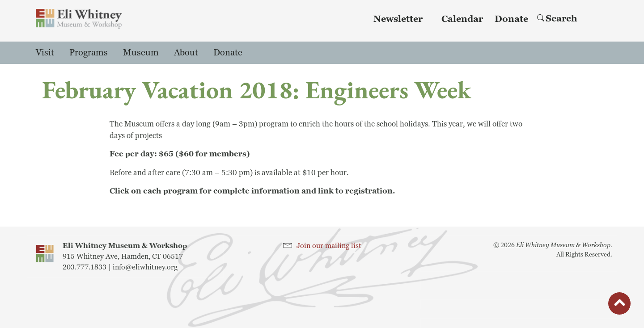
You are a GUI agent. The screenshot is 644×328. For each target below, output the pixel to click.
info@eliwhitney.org (145, 267)
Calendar (462, 19)
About (186, 53)
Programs (89, 53)
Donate (511, 19)
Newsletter (398, 19)
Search (557, 19)
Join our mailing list (329, 246)
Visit (45, 53)
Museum (141, 53)
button (619, 306)
